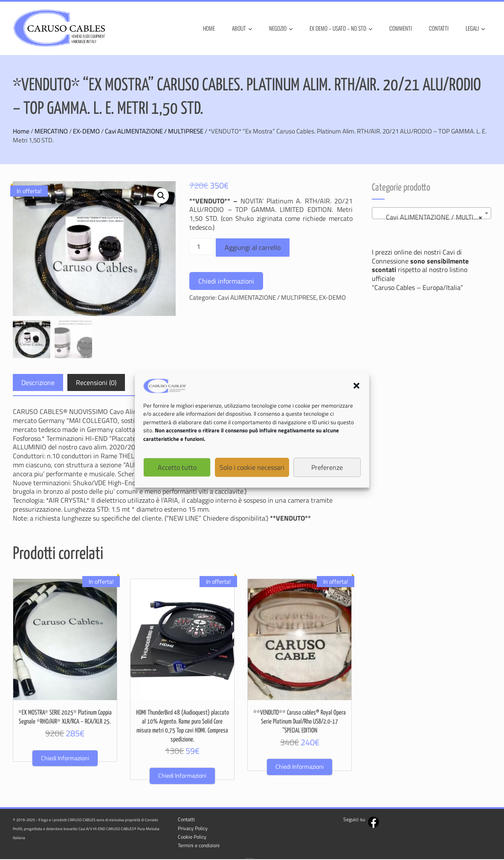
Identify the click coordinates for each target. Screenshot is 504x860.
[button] (356, 386)
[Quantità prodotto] (202, 247)
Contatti (439, 28)
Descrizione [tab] (38, 383)
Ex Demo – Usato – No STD (341, 28)
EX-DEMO (86, 131)
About (242, 28)
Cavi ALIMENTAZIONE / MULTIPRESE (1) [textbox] (433, 217)
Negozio (281, 28)
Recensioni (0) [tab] (96, 383)
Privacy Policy (193, 829)
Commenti (401, 28)
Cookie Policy (192, 837)
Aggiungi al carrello (253, 247)
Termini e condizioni (199, 846)
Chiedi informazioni (226, 281)
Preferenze (327, 468)
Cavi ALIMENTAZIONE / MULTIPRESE (154, 131)
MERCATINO (51, 131)
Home (209, 28)
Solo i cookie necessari (252, 468)
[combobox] (432, 213)
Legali (475, 28)
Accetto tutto (177, 468)
